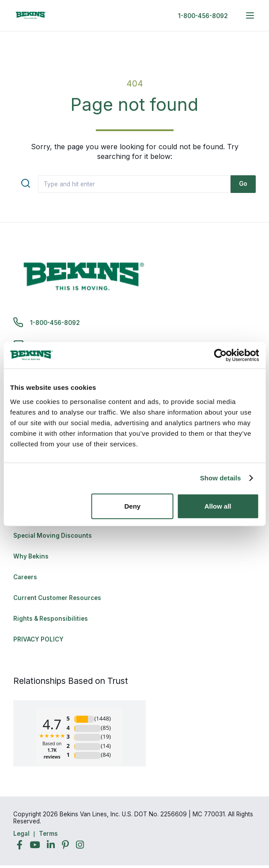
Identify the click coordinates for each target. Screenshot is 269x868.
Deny (132, 506)
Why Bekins (32, 556)
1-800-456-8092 (203, 16)
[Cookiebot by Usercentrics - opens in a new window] (220, 355)
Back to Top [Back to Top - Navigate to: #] (238, 815)
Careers (25, 577)
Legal (21, 834)
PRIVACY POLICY (38, 639)
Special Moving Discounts (53, 536)
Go (243, 184)
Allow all (218, 506)
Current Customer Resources (57, 598)
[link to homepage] (31, 15)
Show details (221, 478)
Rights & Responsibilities (51, 619)
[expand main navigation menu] (250, 15)
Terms (48, 834)
